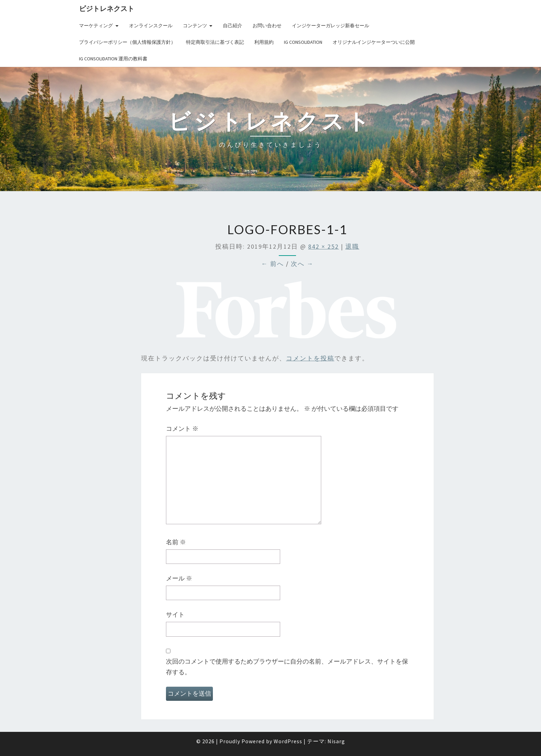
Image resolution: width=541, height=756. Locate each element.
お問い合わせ (267, 26)
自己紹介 (233, 26)
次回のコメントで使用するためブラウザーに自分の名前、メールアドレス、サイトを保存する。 (287, 667)
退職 (352, 246)
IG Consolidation (303, 42)
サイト (175, 614)
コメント (182, 429)
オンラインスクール (151, 26)
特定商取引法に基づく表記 (215, 42)
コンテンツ (195, 26)
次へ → (302, 264)
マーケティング (96, 26)
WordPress (288, 741)
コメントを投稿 (310, 358)
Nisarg (336, 741)
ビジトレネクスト (107, 8)
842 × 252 (323, 246)
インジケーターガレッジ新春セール (331, 26)
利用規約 (264, 42)
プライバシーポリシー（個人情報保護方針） (127, 42)
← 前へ (273, 264)
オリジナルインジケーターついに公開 (374, 42)
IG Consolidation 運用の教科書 (113, 59)
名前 (176, 542)
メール (179, 578)
